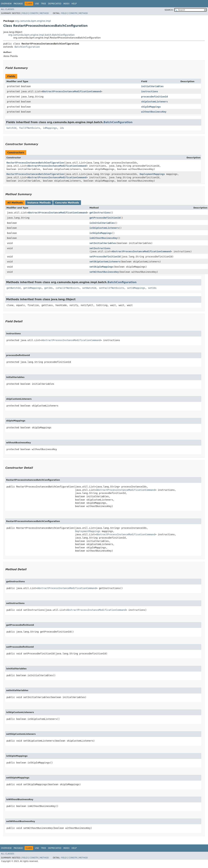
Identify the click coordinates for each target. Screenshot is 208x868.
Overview (6, 4)
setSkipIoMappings (101, 267)
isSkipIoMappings (101, 233)
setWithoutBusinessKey (104, 272)
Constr (34, 13)
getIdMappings (32, 288)
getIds (49, 288)
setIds (152, 288)
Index (67, 4)
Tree (43, 4)
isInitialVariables (102, 223)
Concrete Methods (67, 203)
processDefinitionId (154, 97)
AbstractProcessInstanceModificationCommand (71, 91)
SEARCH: (169, 10)
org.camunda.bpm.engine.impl (33, 21)
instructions (150, 91)
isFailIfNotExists (67, 288)
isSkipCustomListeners (104, 228)
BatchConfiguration (27, 47)
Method (44, 13)
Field (25, 13)
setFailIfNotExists (112, 288)
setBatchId (89, 288)
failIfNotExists (30, 128)
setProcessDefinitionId (105, 257)
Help (74, 4)
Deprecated (55, 4)
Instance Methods (39, 203)
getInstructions (100, 213)
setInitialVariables (103, 243)
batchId (11, 128)
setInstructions (100, 248)
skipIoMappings (151, 107)
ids (62, 128)
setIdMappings (136, 288)
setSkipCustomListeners (105, 262)
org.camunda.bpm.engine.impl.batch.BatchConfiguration (41, 35)
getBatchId (13, 288)
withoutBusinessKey (154, 112)
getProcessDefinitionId (105, 218)
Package (18, 4)
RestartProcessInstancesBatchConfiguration (35, 163)
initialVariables (152, 86)
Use (37, 4)
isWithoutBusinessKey (104, 238)
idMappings (50, 128)
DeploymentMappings (152, 174)
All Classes (8, 9)
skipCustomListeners (154, 102)
